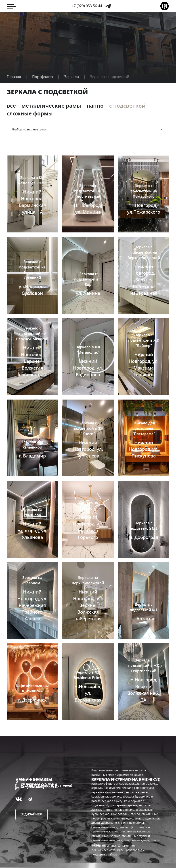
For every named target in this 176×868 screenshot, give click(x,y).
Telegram (108, 6)
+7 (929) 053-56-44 (87, 6)
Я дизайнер (32, 814)
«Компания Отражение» (118, 846)
